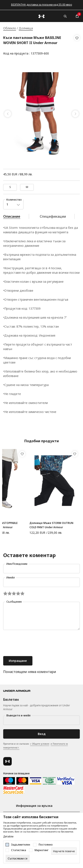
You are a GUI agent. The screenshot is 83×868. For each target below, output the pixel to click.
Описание (12, 216)
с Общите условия (40, 744)
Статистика (19, 850)
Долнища (26, 28)
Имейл (11, 577)
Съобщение (14, 602)
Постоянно (46, 845)
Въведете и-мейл (18, 715)
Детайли (8, 837)
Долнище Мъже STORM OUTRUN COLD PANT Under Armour (51, 525)
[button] (77, 46)
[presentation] (36, 643)
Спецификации (53, 216)
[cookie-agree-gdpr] (18, 858)
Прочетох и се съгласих (36, 746)
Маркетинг (41, 850)
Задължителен (21, 845)
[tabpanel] (41, 114)
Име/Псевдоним (17, 564)
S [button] (10, 187)
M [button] (27, 187)
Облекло (10, 28)
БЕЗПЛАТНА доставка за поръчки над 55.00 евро (42, 5)
